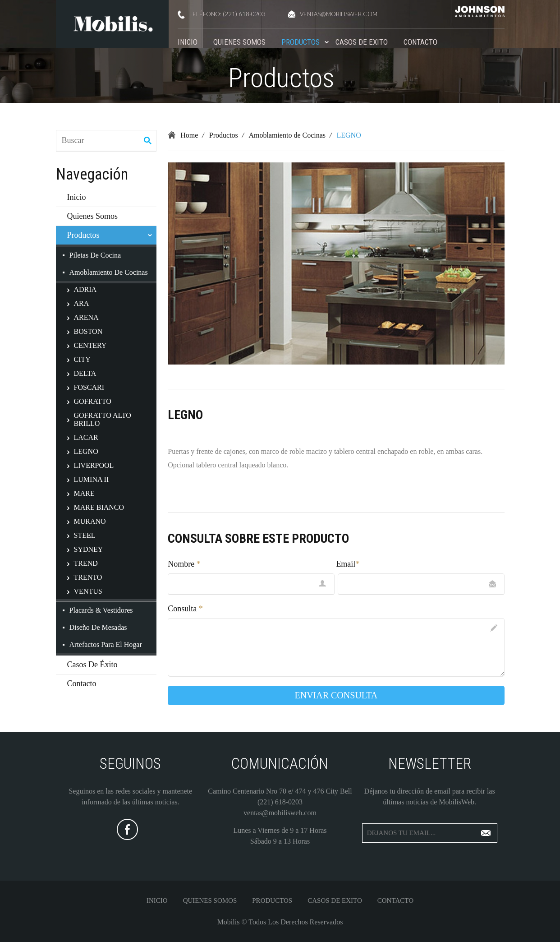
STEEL (85, 535)
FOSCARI (89, 387)
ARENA (86, 317)
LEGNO (86, 451)
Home (189, 135)
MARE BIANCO (99, 507)
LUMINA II (92, 479)
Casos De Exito (362, 42)
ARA (82, 303)
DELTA (85, 373)
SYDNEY (89, 549)
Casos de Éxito (92, 665)
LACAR (86, 437)
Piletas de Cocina (95, 255)
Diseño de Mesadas (98, 627)
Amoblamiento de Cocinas (109, 272)
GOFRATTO (93, 401)
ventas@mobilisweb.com (333, 14)
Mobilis (229, 922)
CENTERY (90, 345)
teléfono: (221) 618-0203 (222, 15)
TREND (86, 563)
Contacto (420, 42)
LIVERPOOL (94, 465)
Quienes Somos (239, 42)
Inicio (188, 42)
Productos (301, 42)
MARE (84, 493)
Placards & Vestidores (101, 610)
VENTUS (88, 591)
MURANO (90, 521)
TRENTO (88, 577)
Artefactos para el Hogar (106, 644)
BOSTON (88, 331)
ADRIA (85, 289)
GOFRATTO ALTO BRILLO (103, 419)
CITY (82, 359)
